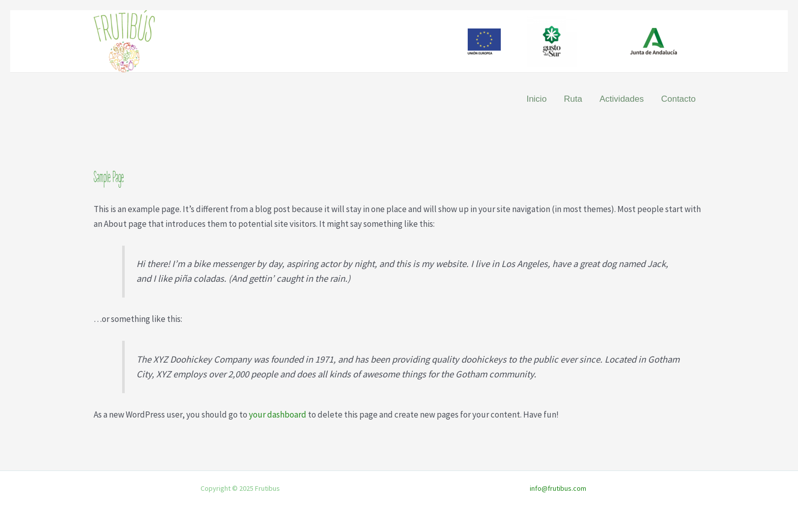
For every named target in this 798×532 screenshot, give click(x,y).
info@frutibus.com (558, 488)
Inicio (536, 99)
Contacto (678, 99)
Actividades (622, 99)
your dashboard (278, 415)
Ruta (573, 99)
